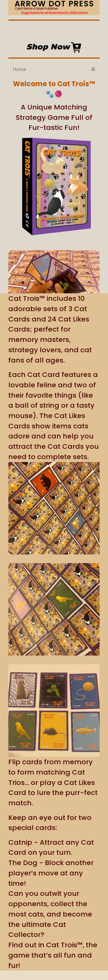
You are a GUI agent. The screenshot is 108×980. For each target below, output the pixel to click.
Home (19, 69)
